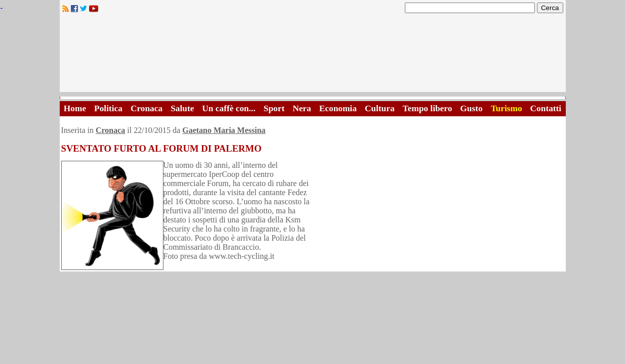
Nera (302, 108)
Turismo (507, 108)
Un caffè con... (228, 108)
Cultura (380, 108)
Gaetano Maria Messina (224, 130)
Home (75, 108)
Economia (338, 108)
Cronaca (147, 108)
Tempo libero (428, 108)
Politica (108, 108)
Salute (182, 108)
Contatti (546, 108)
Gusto (471, 108)
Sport (274, 108)
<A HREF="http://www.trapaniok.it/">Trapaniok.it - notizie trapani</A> (313, 55)
